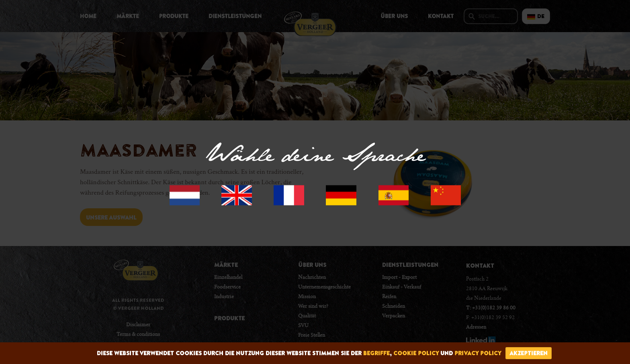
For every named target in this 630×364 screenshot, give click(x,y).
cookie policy (416, 353)
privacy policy (478, 353)
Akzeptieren (529, 353)
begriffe (376, 353)
